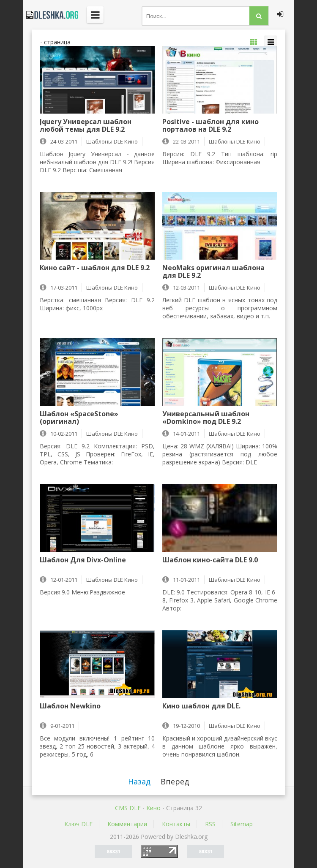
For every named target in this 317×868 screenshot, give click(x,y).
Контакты (176, 824)
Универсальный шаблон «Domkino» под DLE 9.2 (206, 418)
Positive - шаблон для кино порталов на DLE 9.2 (210, 125)
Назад (139, 781)
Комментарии (127, 824)
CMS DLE (128, 808)
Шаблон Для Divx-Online (83, 560)
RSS (210, 824)
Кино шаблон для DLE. (201, 706)
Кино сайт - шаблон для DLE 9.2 (95, 268)
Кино (153, 808)
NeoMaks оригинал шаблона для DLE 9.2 (213, 271)
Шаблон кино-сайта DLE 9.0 (210, 560)
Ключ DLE (78, 824)
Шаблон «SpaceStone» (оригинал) (79, 418)
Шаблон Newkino (70, 706)
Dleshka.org (51, 15)
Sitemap (242, 824)
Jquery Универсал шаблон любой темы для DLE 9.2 (86, 125)
